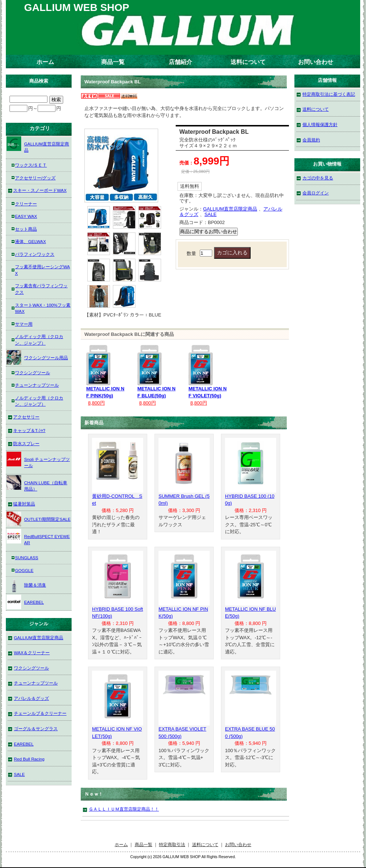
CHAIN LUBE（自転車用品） (37, 483)
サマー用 (24, 324)
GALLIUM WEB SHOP (77, 7)
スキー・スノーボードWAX (40, 190)
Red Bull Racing (29, 759)
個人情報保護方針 (320, 124)
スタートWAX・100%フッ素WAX (43, 308)
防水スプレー (26, 444)
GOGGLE (24, 570)
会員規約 (311, 140)
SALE (211, 214)
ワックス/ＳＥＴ (31, 165)
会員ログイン (316, 193)
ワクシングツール (33, 373)
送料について (248, 62)
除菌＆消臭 (26, 585)
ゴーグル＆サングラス (36, 729)
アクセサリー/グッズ (35, 178)
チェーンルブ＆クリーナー (40, 713)
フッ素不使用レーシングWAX (42, 270)
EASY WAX (26, 216)
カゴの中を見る (318, 178)
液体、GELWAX (30, 241)
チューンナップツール (37, 385)
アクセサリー (26, 417)
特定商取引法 (172, 844)
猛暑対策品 (24, 504)
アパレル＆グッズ (31, 698)
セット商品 (26, 229)
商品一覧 (113, 62)
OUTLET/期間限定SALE (39, 519)
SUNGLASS (27, 558)
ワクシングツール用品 (37, 357)
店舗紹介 (180, 62)
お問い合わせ (316, 62)
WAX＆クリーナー (32, 653)
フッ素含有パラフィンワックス (41, 289)
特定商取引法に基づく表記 (329, 94)
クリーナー (26, 204)
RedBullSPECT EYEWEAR (38, 537)
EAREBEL (25, 602)
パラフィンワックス (35, 254)
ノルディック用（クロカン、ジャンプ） (39, 340)
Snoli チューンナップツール (38, 460)
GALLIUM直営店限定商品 (230, 209)
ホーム (45, 62)
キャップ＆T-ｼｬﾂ (29, 430)
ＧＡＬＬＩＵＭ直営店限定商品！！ (124, 809)
